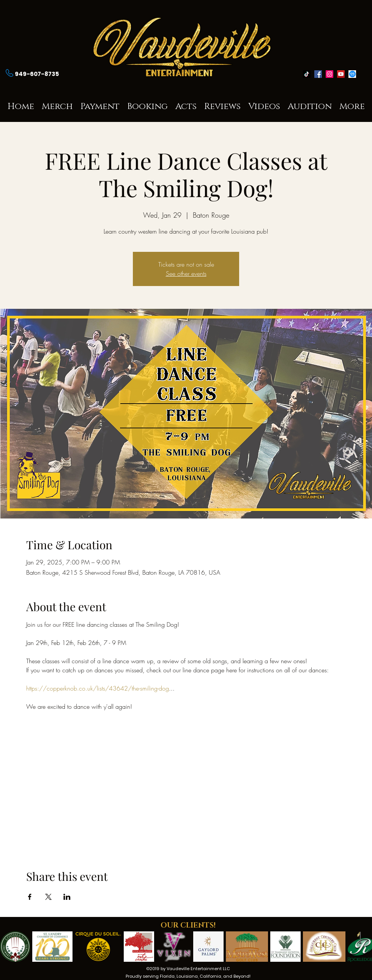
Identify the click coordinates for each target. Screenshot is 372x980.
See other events (186, 273)
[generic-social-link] (352, 74)
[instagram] (329, 74)
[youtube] (341, 74)
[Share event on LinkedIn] (67, 897)
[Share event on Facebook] (30, 897)
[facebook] (318, 74)
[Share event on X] (48, 897)
